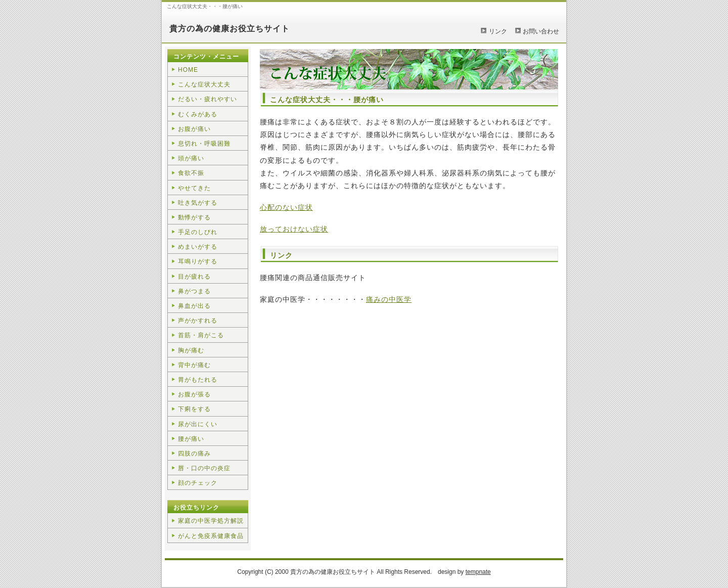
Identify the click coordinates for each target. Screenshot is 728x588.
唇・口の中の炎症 (204, 468)
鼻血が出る (194, 306)
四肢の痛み (194, 454)
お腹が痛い (194, 129)
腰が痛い (191, 439)
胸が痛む (191, 350)
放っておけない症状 (294, 229)
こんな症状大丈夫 (204, 84)
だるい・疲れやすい (208, 99)
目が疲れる (194, 277)
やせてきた (194, 188)
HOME (188, 70)
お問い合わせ (541, 31)
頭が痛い (191, 158)
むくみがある (198, 114)
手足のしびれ (198, 232)
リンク (498, 31)
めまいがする (198, 247)
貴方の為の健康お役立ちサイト (230, 29)
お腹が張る (194, 394)
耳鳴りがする (198, 261)
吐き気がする (198, 203)
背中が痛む (194, 365)
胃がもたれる (198, 380)
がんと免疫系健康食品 (211, 536)
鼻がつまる (194, 291)
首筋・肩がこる (201, 335)
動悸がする (194, 217)
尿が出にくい (198, 424)
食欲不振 (191, 173)
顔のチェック (198, 483)
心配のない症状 (286, 207)
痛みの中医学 (389, 299)
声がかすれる (198, 321)
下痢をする (194, 409)
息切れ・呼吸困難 (204, 144)
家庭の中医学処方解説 (211, 521)
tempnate (478, 572)
